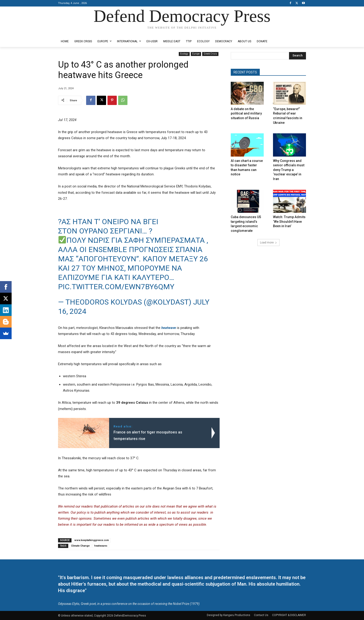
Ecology (184, 54)
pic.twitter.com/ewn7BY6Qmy (116, 287)
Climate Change (80, 546)
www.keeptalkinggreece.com (92, 540)
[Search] (297, 56)
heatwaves (101, 546)
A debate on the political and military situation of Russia (246, 113)
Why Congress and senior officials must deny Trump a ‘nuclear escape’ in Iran (289, 170)
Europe (196, 54)
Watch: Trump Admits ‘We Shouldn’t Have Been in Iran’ (289, 221)
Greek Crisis (210, 54)
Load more (268, 243)
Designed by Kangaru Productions (76, 32)
